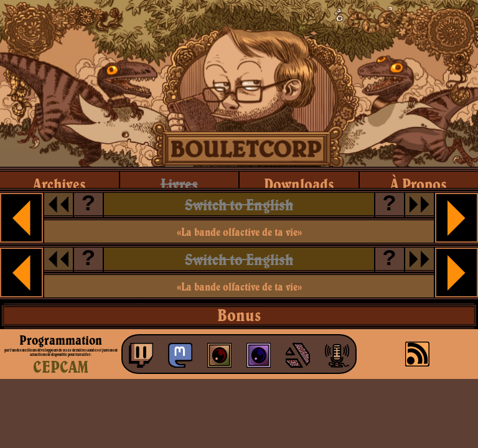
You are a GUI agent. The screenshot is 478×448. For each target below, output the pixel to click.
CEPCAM (61, 366)
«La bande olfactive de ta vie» (239, 232)
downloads (299, 184)
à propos (419, 184)
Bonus (239, 315)
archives (59, 184)
